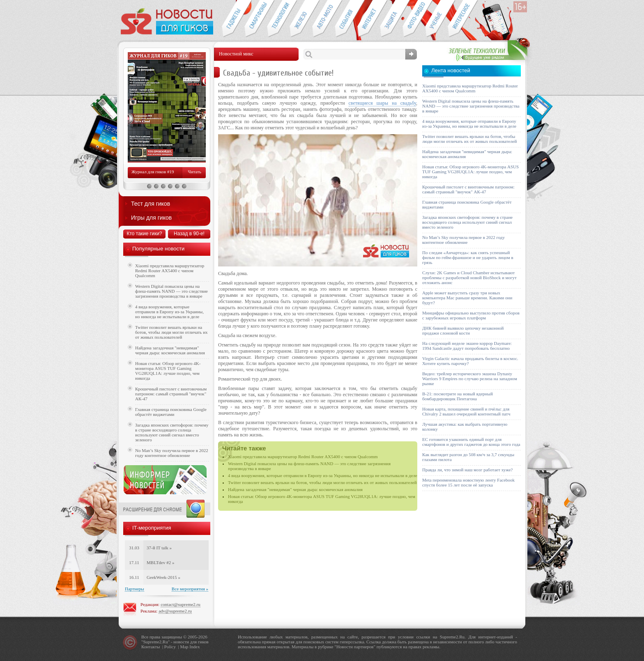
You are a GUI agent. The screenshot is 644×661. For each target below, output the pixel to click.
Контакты (151, 647)
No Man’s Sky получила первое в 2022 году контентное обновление (172, 453)
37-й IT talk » (159, 548)
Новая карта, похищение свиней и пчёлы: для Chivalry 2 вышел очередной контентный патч (466, 411)
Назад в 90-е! (189, 234)
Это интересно (463, 19)
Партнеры (135, 589)
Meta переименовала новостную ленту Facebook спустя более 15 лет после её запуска (468, 482)
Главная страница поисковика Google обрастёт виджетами (171, 412)
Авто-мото (323, 19)
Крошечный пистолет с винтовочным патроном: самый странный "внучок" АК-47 (171, 394)
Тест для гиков (151, 204)
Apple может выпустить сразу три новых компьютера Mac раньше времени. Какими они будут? (467, 298)
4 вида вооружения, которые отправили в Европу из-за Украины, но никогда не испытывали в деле (323, 475)
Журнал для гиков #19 (153, 172)
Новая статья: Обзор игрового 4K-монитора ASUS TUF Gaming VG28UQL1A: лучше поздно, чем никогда (168, 371)
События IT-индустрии (346, 19)
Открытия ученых (436, 19)
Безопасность (391, 19)
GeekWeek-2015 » (163, 577)
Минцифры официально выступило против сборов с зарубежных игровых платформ (471, 315)
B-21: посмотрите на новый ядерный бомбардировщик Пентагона (458, 396)
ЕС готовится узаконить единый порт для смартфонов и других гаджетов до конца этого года (471, 442)
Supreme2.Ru (156, 642)
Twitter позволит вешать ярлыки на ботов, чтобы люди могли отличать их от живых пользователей (322, 482)
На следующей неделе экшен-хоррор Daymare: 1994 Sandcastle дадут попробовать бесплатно (467, 346)
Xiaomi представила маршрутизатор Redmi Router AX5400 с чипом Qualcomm (303, 457)
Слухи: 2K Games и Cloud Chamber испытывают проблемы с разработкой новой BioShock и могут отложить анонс (469, 278)
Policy (170, 647)
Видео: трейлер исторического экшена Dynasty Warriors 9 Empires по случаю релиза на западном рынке (470, 379)
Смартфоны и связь (256, 19)
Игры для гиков (151, 218)
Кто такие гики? (144, 234)
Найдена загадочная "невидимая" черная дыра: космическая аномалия (295, 489)
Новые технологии (278, 19)
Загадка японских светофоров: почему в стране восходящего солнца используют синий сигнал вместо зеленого (172, 432)
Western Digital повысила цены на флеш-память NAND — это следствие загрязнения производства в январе (171, 291)
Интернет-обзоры (369, 19)
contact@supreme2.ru (181, 604)
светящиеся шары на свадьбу (382, 103)
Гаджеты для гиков (233, 19)
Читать (195, 172)
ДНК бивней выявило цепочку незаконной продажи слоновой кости (463, 330)
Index (194, 647)
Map (184, 647)
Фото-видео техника (414, 19)
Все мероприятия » (190, 589)
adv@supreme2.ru (175, 611)
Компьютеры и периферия (301, 19)
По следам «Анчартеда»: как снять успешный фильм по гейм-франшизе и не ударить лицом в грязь (468, 257)
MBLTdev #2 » (160, 562)
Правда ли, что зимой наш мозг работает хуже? (467, 470)
